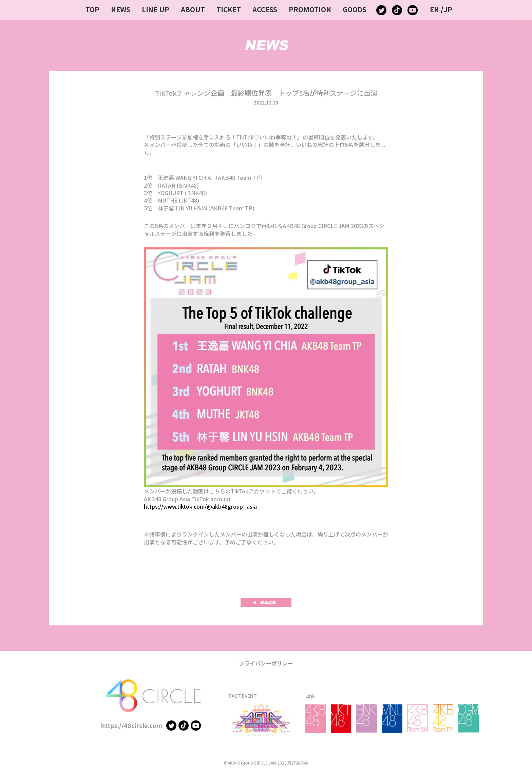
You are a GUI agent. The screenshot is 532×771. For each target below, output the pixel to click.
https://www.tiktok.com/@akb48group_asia (200, 506)
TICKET (229, 9)
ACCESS (265, 9)
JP (448, 9)
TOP (92, 9)
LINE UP (156, 9)
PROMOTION (310, 9)
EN (434, 9)
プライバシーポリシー (266, 663)
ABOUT (193, 9)
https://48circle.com (132, 725)
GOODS (355, 9)
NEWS (121, 9)
